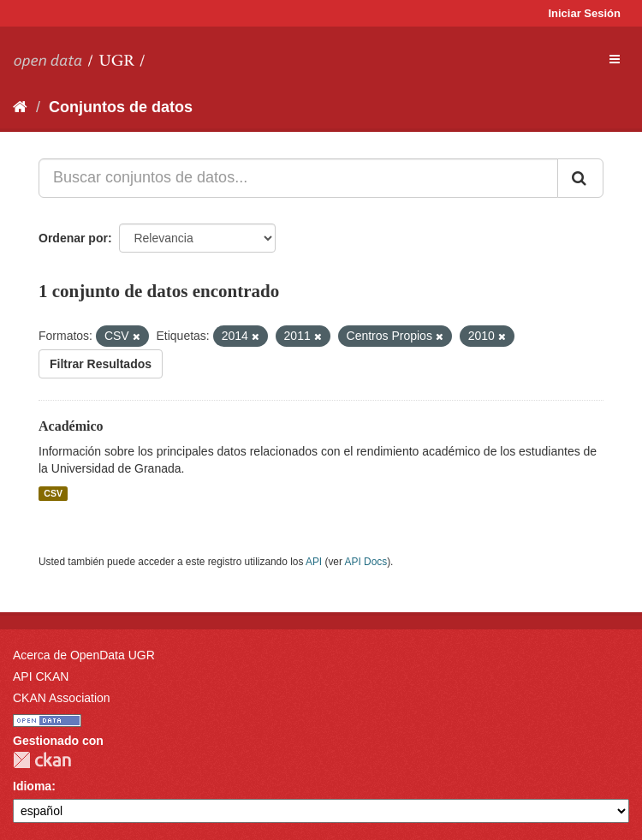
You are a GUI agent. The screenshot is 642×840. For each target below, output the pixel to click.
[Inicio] (20, 107)
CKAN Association (62, 698)
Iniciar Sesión (584, 13)
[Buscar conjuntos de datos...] (298, 178)
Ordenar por (73, 238)
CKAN (42, 760)
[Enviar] (580, 178)
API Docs (366, 562)
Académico (71, 426)
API (314, 562)
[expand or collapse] (615, 59)
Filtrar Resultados (101, 364)
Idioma (32, 786)
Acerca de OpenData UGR (84, 655)
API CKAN (41, 676)
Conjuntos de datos (121, 107)
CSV (53, 493)
